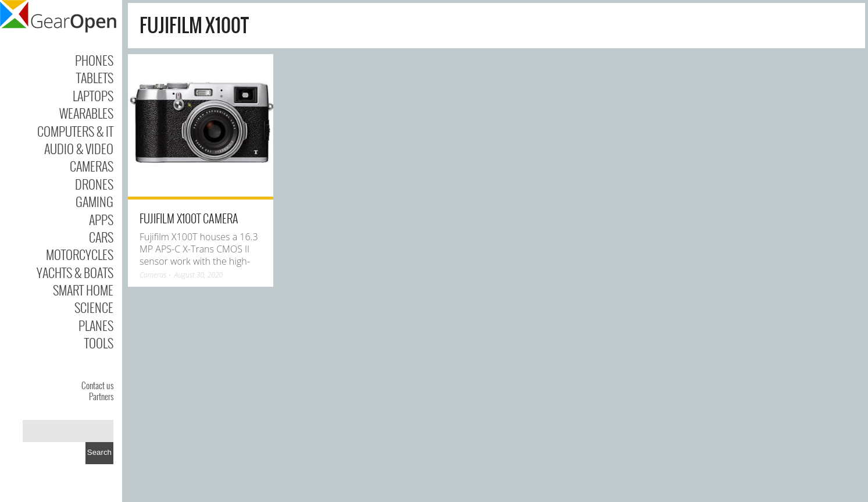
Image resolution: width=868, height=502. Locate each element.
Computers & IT (75, 131)
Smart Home (83, 290)
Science (94, 307)
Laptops (93, 95)
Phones (94, 60)
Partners (101, 396)
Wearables (86, 113)
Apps (101, 219)
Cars (101, 237)
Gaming (94, 201)
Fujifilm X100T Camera (189, 218)
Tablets (95, 77)
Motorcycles (80, 254)
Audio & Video (79, 148)
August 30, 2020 (199, 275)
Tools (99, 343)
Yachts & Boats (75, 272)
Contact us (97, 385)
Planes (96, 325)
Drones (94, 184)
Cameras (92, 166)
